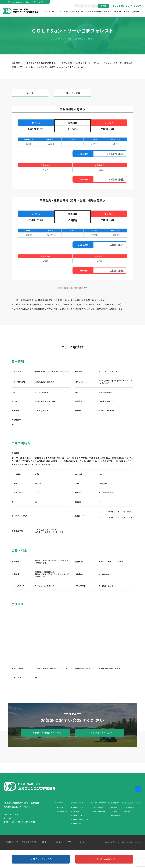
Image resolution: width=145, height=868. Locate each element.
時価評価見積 (115, 815)
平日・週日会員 (72, 93)
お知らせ (60, 807)
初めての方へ (78, 803)
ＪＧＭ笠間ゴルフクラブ (46, 530)
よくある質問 (129, 807)
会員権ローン (77, 823)
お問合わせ (128, 811)
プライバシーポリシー (77, 842)
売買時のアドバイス (80, 815)
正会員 (30, 93)
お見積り (114, 803)
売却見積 (114, 811)
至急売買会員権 (99, 811)
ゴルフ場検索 (99, 803)
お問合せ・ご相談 (132, 803)
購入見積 (114, 807)
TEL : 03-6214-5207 (127, 6)
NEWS (59, 803)
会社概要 (59, 842)
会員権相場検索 (30, 842)
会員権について (78, 807)
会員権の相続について (81, 819)
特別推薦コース (63, 811)
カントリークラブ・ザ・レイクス (49, 532)
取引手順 (76, 811)
